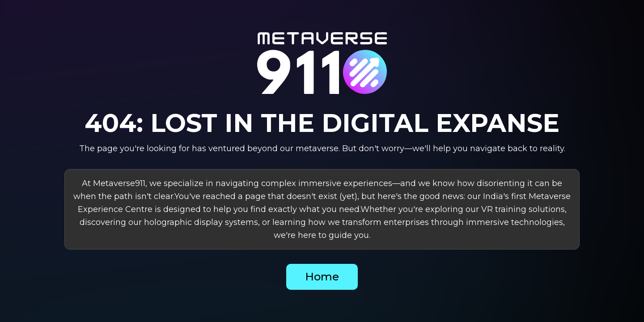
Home (322, 277)
